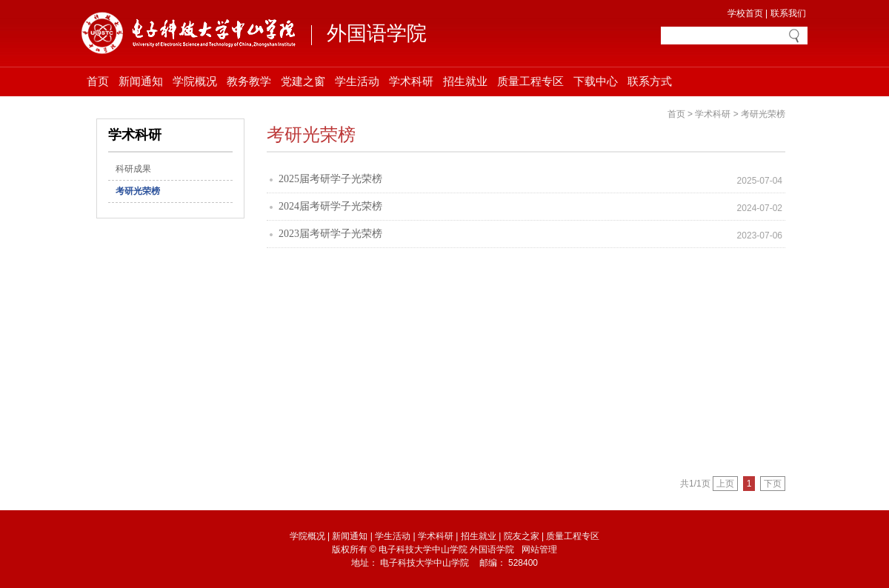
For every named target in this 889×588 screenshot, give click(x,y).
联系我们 (788, 13)
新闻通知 (141, 81)
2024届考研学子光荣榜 (330, 206)
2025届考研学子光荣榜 (330, 179)
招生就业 (465, 81)
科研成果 (133, 169)
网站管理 (539, 549)
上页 (725, 484)
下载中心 (596, 81)
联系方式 (650, 81)
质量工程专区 (530, 81)
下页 (773, 484)
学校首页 (745, 13)
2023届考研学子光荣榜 (330, 234)
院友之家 (522, 536)
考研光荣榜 (138, 191)
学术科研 (411, 81)
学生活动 (357, 81)
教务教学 (249, 81)
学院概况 (195, 81)
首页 (98, 81)
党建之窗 (303, 81)
